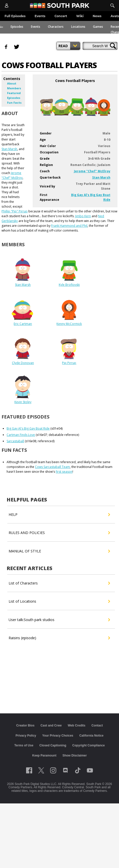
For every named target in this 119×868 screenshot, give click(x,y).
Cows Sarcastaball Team (52, 467)
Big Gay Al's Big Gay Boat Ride (28, 428)
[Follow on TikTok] (78, 770)
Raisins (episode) (59, 638)
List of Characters (59, 583)
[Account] (7, 6)
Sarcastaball (15, 441)
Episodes (17, 27)
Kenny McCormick (69, 324)
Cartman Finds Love (21, 435)
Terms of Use (24, 745)
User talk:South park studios (59, 620)
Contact (97, 725)
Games (98, 27)
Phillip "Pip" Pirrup (15, 211)
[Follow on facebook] (29, 770)
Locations (78, 27)
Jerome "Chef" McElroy (92, 171)
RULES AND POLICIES (59, 533)
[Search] (112, 6)
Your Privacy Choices (58, 736)
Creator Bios (25, 725)
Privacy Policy (26, 736)
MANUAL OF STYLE (59, 551)
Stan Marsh (101, 177)
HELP (59, 515)
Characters (56, 27)
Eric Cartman (23, 324)
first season (64, 472)
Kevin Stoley (23, 402)
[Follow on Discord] (65, 770)
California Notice (91, 736)
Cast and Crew (51, 725)
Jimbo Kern (83, 216)
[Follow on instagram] (53, 770)
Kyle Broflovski (69, 285)
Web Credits (76, 725)
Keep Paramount (44, 755)
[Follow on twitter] (41, 770)
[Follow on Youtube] (90, 770)
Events (36, 27)
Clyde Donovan (23, 363)
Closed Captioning (53, 745)
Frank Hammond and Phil (69, 226)
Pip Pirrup (69, 363)
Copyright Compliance (89, 745)
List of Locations (59, 601)
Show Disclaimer (75, 755)
